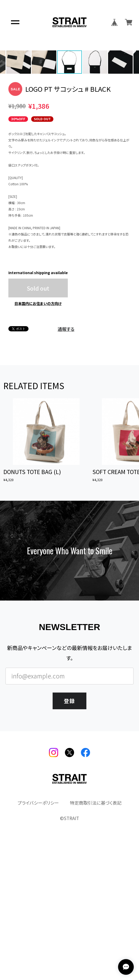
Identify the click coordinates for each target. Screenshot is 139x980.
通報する (66, 459)
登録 (69, 830)
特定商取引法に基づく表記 (96, 933)
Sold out (38, 418)
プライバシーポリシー (38, 933)
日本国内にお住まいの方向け (38, 434)
